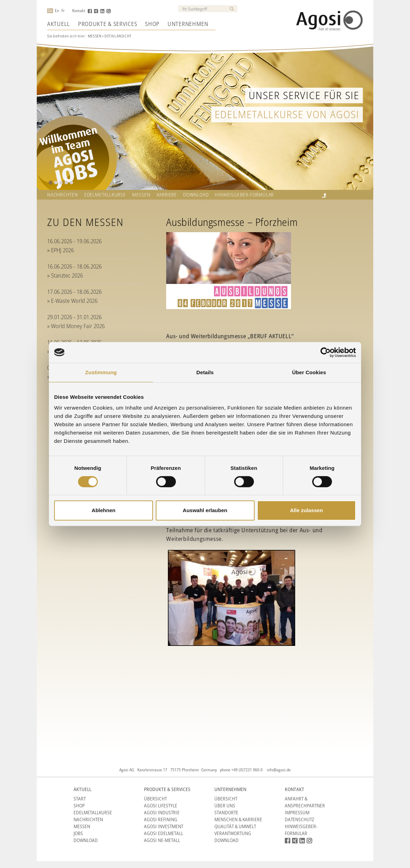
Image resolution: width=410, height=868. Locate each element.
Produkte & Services (108, 24)
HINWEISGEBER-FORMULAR (244, 195)
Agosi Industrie (162, 812)
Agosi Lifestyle (161, 805)
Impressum (297, 812)
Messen (95, 36)
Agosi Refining (161, 819)
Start (80, 799)
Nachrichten (63, 195)
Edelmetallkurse (105, 195)
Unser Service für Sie (304, 95)
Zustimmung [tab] (101, 372)
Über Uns (225, 805)
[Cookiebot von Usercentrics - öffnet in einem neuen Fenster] (326, 352)
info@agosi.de (279, 770)
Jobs (78, 833)
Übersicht (155, 799)
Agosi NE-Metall (162, 840)
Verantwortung (233, 833)
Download (196, 195)
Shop (152, 24)
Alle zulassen (306, 510)
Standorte (226, 812)
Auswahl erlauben (205, 510)
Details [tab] (205, 372)
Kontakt (79, 11)
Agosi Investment (164, 826)
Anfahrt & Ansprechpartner (305, 802)
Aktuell (59, 24)
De (50, 11)
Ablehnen (103, 510)
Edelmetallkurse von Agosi (287, 114)
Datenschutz (300, 819)
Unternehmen (188, 24)
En (57, 11)
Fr (63, 11)
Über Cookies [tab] (309, 372)
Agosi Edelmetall (164, 833)
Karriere (167, 195)
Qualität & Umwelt (235, 826)
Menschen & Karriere (238, 819)
